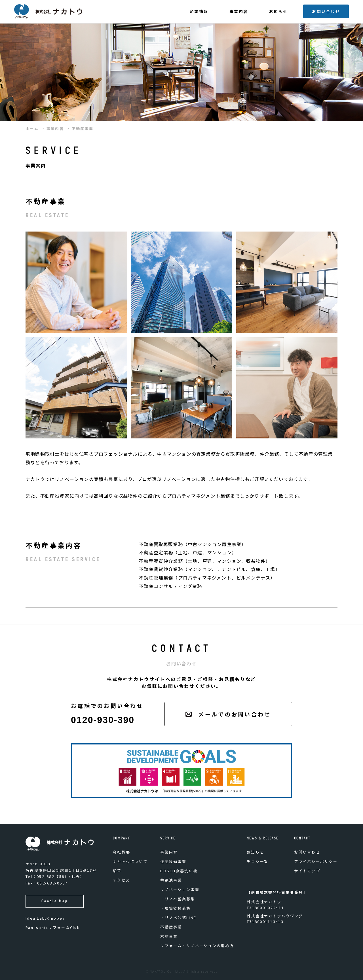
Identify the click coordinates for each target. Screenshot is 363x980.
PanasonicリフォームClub (53, 927)
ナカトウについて (130, 861)
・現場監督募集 (175, 908)
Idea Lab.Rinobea (45, 918)
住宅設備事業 (173, 861)
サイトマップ (307, 871)
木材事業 (169, 936)
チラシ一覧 (258, 861)
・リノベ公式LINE (178, 918)
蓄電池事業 (171, 880)
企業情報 (199, 11)
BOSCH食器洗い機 (179, 871)
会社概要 (122, 852)
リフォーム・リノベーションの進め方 (197, 946)
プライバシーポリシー (316, 861)
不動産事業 (171, 927)
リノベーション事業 (180, 889)
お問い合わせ (326, 11)
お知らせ (278, 11)
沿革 (117, 871)
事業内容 (239, 11)
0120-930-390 (103, 720)
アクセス (121, 880)
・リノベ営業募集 (178, 899)
